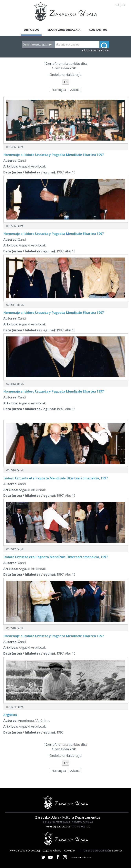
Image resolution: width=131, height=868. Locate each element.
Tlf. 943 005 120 (81, 827)
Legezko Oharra (52, 851)
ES (123, 5)
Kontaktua (99, 30)
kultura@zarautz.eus (58, 827)
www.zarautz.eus (81, 857)
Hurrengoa (59, 90)
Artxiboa (31, 30)
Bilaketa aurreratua (94, 50)
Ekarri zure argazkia (64, 30)
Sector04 (117, 851)
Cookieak (70, 851)
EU (117, 5)
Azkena (75, 90)
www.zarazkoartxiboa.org (25, 851)
